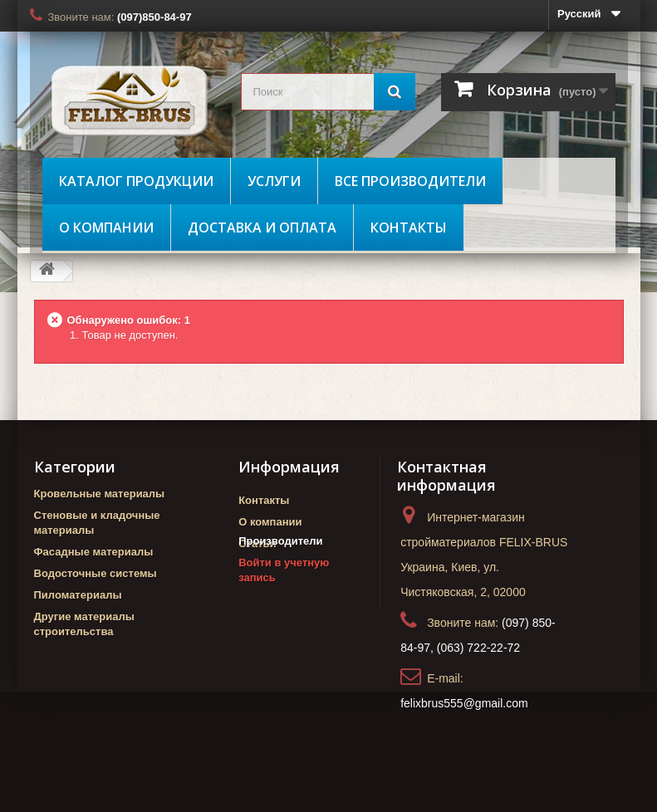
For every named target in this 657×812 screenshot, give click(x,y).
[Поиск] (395, 92)
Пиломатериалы (78, 595)
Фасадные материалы (94, 552)
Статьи (257, 543)
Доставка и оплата (262, 227)
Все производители (410, 181)
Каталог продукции (136, 181)
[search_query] (328, 92)
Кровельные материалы (100, 494)
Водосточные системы (96, 573)
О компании (106, 227)
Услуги (274, 181)
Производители (280, 572)
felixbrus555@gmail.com (464, 703)
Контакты (409, 227)
